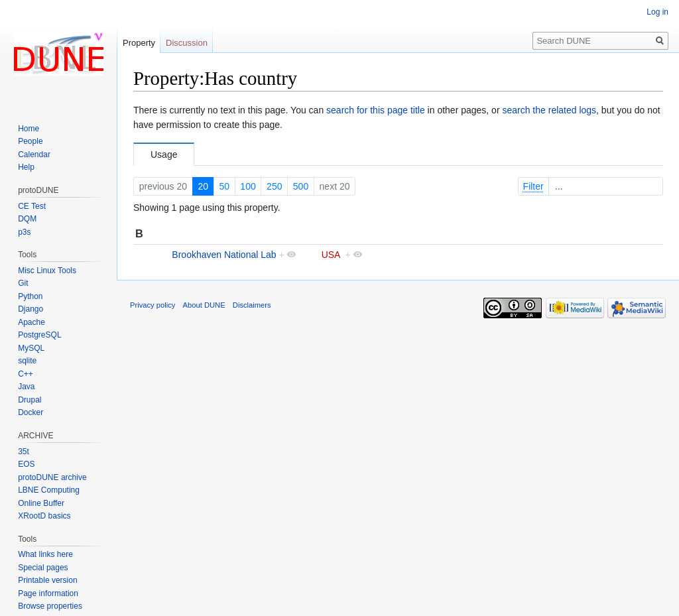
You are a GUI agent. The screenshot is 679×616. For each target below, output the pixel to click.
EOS (26, 464)
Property (139, 43)
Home (29, 129)
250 (274, 186)
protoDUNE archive (52, 477)
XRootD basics (44, 516)
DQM (27, 219)
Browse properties (50, 606)
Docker (31, 412)
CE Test (32, 206)
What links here (45, 554)
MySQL (31, 348)
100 (248, 186)
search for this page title (376, 110)
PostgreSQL (39, 335)
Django (31, 309)
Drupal (30, 400)
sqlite (27, 361)
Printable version (47, 580)
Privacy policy (153, 305)
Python (30, 296)
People (30, 141)
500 (301, 186)
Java (26, 387)
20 (203, 186)
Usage (164, 154)
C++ (26, 374)
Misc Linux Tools (47, 271)
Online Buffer (41, 503)
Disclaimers (252, 305)
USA (331, 255)
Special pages (43, 568)
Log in (657, 12)
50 (224, 186)
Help (26, 167)
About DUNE (204, 305)
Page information (48, 593)
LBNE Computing (49, 490)
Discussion (187, 43)
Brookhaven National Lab (224, 255)
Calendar (34, 154)
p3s (24, 232)
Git (23, 283)
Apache (31, 322)
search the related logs (549, 110)
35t (24, 452)
